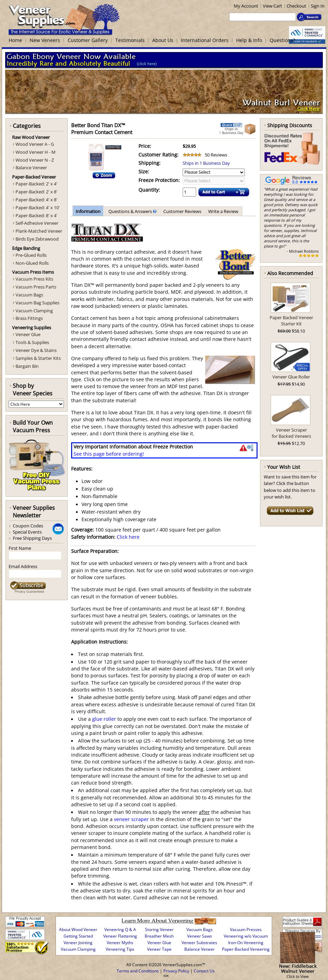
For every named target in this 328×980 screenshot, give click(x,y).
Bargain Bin (27, 366)
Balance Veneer (31, 168)
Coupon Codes (28, 526)
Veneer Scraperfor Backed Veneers (291, 433)
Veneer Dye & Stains (36, 350)
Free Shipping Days (32, 538)
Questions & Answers (132, 211)
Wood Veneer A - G (35, 144)
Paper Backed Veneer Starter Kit (291, 321)
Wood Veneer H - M (36, 152)
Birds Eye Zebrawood (37, 239)
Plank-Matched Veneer (39, 231)
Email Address (23, 566)
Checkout (296, 6)
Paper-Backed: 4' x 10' (38, 208)
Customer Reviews (182, 211)
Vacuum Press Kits (34, 279)
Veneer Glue (28, 334)
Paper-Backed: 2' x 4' (36, 184)
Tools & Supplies (32, 342)
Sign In (318, 6)
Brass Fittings (29, 318)
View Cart (272, 6)
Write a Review (224, 211)
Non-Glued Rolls (32, 263)
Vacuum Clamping (34, 311)
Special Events (27, 532)
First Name (20, 548)
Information (88, 211)
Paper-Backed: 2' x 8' (36, 192)
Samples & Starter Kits (38, 358)
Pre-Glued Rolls (31, 255)
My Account (246, 6)
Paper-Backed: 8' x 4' (36, 215)
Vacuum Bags (29, 295)
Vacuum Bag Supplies (37, 303)
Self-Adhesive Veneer (37, 223)
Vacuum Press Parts (36, 287)
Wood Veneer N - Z (35, 160)
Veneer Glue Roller (291, 377)
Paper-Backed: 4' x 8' (36, 200)
